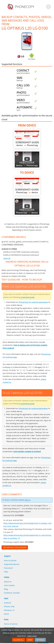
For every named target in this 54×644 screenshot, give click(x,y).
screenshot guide (27, 297)
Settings (40, 640)
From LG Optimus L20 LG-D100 (27, 139)
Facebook (8, 593)
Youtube (16, 593)
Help (6, 572)
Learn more (32, 636)
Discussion (8, 568)
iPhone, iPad (9, 606)
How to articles (10, 560)
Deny (30, 640)
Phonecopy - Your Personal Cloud (21, 7)
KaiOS (6, 614)
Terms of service (11, 624)
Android (7, 603)
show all (7, 258)
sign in (28, 500)
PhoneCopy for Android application (33, 302)
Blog (6, 589)
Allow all (19, 640)
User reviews (9, 585)
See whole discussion (15, 547)
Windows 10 (9, 610)
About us (8, 582)
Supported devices (12, 564)
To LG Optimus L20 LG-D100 (27, 186)
